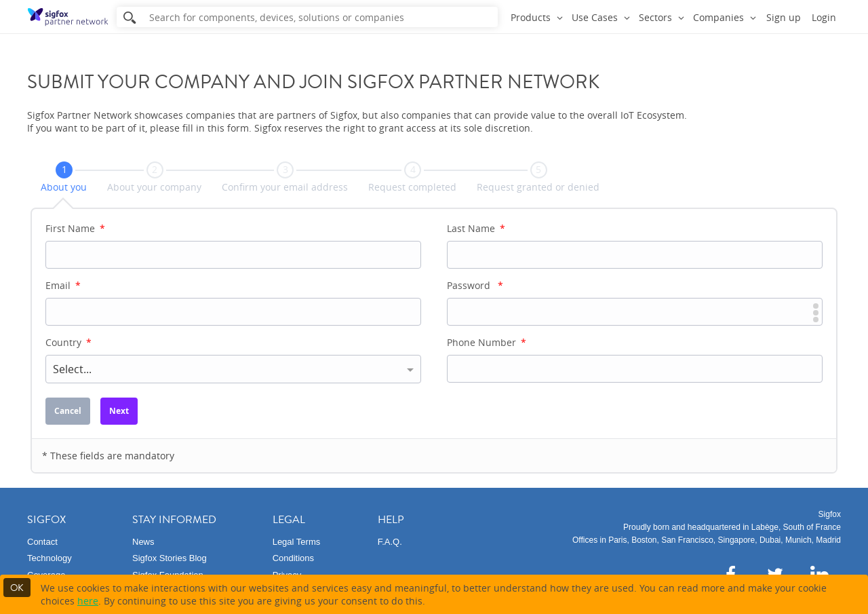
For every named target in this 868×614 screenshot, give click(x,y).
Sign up (784, 17)
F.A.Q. (390, 542)
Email (63, 285)
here (88, 601)
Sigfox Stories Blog (170, 558)
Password (475, 285)
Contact (42, 542)
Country (68, 342)
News (143, 542)
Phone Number (487, 342)
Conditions (293, 558)
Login (824, 17)
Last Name (476, 228)
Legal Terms (297, 542)
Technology (50, 558)
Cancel (68, 411)
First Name (75, 228)
